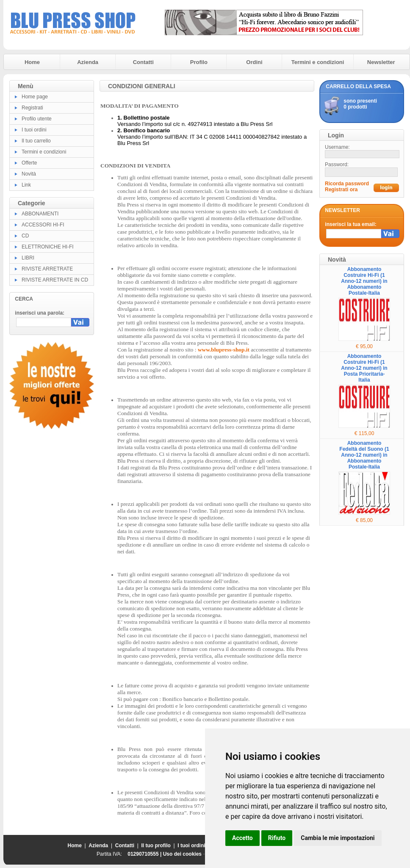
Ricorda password (347, 184)
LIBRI (28, 258)
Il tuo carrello (36, 141)
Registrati (32, 108)
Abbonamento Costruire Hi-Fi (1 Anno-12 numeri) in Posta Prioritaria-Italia (364, 368)
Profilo (199, 62)
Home (32, 62)
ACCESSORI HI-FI (43, 225)
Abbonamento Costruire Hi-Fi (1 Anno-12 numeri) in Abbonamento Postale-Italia (364, 281)
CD (25, 236)
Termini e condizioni (318, 62)
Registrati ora (341, 190)
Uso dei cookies (182, 854)
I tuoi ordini (34, 130)
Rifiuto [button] (277, 838)
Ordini (254, 62)
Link (26, 185)
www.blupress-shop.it (224, 350)
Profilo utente (37, 119)
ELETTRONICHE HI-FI (48, 247)
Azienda (88, 62)
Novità (29, 174)
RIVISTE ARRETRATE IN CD (55, 280)
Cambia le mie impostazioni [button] (338, 838)
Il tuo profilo (156, 846)
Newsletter (381, 62)
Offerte (29, 163)
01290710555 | (145, 854)
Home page (35, 97)
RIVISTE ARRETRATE (47, 269)
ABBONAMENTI (40, 214)
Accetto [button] (242, 838)
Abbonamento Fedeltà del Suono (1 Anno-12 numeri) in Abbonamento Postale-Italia (364, 455)
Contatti (143, 62)
